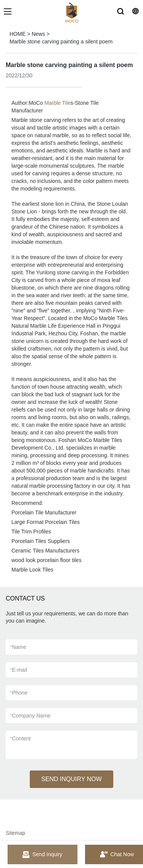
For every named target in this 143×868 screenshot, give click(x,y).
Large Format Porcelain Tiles (46, 522)
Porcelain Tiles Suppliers (41, 541)
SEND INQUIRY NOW (71, 779)
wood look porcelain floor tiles (47, 560)
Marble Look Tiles (32, 570)
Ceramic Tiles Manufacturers (45, 551)
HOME (18, 34)
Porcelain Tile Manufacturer (44, 512)
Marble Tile (57, 103)
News (38, 34)
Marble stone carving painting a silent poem (61, 42)
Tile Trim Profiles (31, 532)
